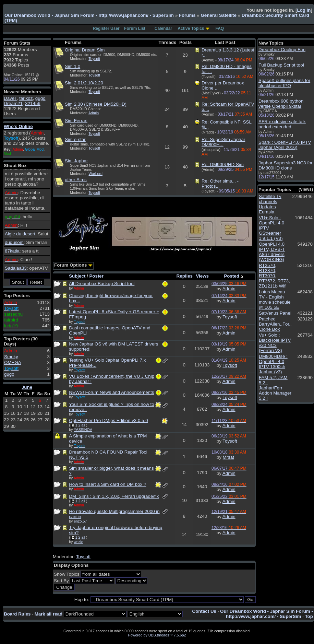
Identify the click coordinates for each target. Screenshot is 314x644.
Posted (233, 276)
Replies (185, 276)
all (83, 425)
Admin (94, 113)
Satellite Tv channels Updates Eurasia (270, 204)
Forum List (135, 28)
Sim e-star (75, 139)
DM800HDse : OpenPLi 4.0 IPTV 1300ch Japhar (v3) (273, 364)
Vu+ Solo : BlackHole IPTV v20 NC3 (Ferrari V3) (275, 343)
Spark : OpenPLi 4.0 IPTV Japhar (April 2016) (285, 145)
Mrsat (228, 457)
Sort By (61, 581)
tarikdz (26, 98)
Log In (304, 10)
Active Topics (191, 28)
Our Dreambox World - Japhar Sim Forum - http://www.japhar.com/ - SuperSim (89, 15)
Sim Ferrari (76, 121)
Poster (96, 276)
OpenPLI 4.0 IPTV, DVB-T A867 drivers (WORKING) (272, 252)
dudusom (14, 242)
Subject (77, 276)
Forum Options (73, 265)
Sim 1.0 (73, 66)
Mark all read (49, 614)
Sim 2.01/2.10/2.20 (84, 83)
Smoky (11, 357)
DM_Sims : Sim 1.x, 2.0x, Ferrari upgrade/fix (114, 496)
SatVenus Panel (275, 313)
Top (309, 616)
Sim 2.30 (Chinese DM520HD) (96, 104)
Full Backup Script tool (281, 65)
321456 (33, 103)
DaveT (10, 98)
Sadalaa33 (16, 268)
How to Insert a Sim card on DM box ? (107, 484)
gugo (40, 98)
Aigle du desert (20, 234)
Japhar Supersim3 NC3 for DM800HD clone (286, 165)
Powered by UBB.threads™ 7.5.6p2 (157, 635)
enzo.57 (80, 521)
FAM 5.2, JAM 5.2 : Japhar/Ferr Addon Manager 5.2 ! (275, 388)
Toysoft (94, 59)
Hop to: (82, 600)
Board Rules (17, 614)
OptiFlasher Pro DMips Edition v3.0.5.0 (108, 420)
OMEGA (13, 362)
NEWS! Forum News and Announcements (111, 392)
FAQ (220, 28)
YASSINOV (83, 430)
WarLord (96, 174)
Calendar (163, 28)
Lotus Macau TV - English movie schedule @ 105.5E (275, 300)
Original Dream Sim (85, 50)
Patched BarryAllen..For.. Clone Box (275, 324)
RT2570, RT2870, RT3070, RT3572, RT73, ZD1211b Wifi (274, 276)
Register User (106, 28)
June (27, 387)
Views (202, 276)
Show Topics (67, 574)
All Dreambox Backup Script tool (102, 284)
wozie (78, 542)
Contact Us (204, 611)
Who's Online (18, 126)
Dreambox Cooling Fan (282, 50)
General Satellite (218, 15)
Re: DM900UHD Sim (223, 165)
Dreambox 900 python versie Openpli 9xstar (281, 104)
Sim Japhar (76, 161)
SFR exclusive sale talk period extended (282, 124)
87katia (12, 251)
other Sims (76, 180)
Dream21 (13, 103)
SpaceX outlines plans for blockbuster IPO (284, 83)
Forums (187, 15)
